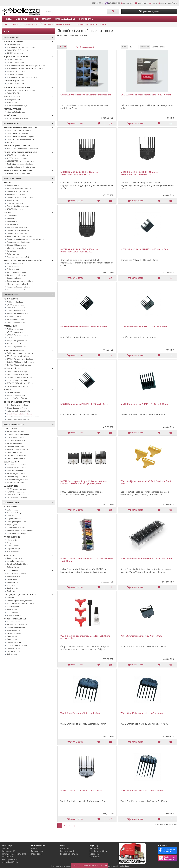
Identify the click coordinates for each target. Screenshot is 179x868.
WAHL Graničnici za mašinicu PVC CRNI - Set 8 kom (146, 558)
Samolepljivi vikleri (14, 576)
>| (74, 826)
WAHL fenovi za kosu (15, 302)
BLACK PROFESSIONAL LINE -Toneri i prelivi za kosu (27, 66)
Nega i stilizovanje (28, 179)
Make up (47, 19)
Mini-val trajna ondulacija (17, 248)
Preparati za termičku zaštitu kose (20, 197)
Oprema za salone (65, 19)
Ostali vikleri (11, 591)
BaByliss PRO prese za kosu (17, 341)
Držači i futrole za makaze (17, 498)
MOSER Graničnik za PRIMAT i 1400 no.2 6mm (84, 327)
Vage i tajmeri (12, 524)
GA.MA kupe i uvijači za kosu (18, 356)
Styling (29, 213)
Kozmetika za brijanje (15, 263)
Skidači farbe (29, 115)
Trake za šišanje (13, 546)
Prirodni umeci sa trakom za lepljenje (21, 136)
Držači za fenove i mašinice (17, 405)
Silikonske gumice (14, 615)
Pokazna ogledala (14, 651)
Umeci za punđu (13, 606)
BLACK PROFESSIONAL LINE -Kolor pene (22, 77)
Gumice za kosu (13, 612)
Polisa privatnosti (10, 859)
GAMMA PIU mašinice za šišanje (19, 377)
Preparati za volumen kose (17, 233)
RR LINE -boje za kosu (15, 53)
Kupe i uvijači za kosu (29, 350)
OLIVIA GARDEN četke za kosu (18, 435)
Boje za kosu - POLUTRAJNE (29, 57)
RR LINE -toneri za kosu (16, 71)
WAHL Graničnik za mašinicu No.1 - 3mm (141, 636)
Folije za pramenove (15, 519)
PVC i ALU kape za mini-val (17, 625)
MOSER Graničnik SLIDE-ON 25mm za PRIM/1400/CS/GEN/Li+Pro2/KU (79, 250)
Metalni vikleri (12, 582)
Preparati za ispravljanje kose (18, 242)
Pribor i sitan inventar (29, 619)
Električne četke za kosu (16, 396)
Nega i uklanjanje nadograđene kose (21, 167)
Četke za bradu (13, 266)
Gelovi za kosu (12, 221)
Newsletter (95, 857)
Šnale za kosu (12, 609)
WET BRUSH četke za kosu (17, 455)
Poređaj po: (145, 47)
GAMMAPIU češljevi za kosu (18, 480)
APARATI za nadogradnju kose (18, 173)
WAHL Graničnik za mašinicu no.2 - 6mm (81, 713)
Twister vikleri (12, 579)
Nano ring (11, 142)
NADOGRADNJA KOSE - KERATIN (29, 146)
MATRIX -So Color (13, 44)
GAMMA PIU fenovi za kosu (17, 308)
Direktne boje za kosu (29, 81)
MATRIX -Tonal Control (15, 63)
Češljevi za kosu (29, 462)
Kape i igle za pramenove (17, 522)
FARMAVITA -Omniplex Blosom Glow (21, 90)
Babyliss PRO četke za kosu (17, 449)
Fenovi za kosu (29, 299)
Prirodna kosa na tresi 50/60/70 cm (20, 130)
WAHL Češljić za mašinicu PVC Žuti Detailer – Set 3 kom (146, 482)
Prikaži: (125, 47)
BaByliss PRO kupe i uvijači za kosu (20, 362)
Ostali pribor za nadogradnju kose (20, 164)
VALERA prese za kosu (15, 344)
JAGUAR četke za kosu (15, 432)
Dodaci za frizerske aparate (57, 24)
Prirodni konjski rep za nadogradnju (20, 139)
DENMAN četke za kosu (16, 446)
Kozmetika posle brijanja (16, 272)
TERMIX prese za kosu (15, 338)
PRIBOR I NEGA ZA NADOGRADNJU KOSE (29, 152)
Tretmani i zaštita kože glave (18, 206)
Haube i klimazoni (14, 393)
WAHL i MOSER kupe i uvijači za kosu (21, 353)
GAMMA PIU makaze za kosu (18, 495)
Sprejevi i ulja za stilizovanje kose (20, 236)
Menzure (10, 516)
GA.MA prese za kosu (15, 332)
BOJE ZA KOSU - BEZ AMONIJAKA (29, 87)
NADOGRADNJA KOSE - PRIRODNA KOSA (29, 127)
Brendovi (64, 848)
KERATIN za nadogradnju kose (18, 155)
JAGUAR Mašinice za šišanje (18, 386)
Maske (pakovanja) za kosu (17, 191)
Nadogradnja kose (28, 124)
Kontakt (35, 848)
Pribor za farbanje (29, 507)
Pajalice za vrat (13, 552)
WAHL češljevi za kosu (15, 471)
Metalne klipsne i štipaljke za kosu (20, 601)
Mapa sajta (36, 854)
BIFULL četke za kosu (15, 444)
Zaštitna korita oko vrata (16, 628)
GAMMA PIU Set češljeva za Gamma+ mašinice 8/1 (86, 95)
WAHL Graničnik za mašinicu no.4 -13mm (81, 790)
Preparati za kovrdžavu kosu (18, 230)
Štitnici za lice (12, 637)
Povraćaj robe (38, 851)
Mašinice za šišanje (29, 368)
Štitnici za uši (12, 639)
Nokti (35, 19)
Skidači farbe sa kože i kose (17, 118)
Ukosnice (10, 598)
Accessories (29, 555)
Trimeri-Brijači (12, 540)
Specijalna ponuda (69, 854)
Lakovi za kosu (12, 216)
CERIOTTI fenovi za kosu (16, 311)
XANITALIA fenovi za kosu (17, 323)
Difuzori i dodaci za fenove (17, 408)
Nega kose (29, 182)
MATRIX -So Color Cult (15, 84)
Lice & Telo (22, 19)
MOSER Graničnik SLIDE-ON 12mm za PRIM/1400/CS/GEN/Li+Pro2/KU (79, 173)
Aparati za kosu (31, 24)
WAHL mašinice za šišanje (17, 371)
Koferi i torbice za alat (15, 558)
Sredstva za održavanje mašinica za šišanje (24, 417)
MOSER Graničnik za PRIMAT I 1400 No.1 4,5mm (145, 249)
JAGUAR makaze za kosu (16, 489)
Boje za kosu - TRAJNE (29, 41)
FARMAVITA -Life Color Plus (17, 50)
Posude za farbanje (14, 513)
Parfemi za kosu (13, 254)
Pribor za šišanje (29, 537)
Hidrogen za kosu (13, 100)
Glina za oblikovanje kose (17, 245)
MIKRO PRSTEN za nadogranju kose (20, 161)
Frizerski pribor (28, 503)
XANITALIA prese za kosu (16, 347)
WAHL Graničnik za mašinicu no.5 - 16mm (142, 790)
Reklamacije (8, 857)
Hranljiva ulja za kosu (15, 203)
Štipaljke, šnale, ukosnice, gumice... (29, 595)
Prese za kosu (29, 326)
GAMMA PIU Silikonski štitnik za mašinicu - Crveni (146, 95)
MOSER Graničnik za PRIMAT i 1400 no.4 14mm (84, 404)
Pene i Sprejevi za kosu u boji (18, 257)
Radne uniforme (13, 567)
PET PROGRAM (86, 19)
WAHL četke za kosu (15, 452)
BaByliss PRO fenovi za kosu (18, 314)
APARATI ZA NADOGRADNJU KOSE (29, 170)
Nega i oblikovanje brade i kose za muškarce (29, 260)
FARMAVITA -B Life (14, 93)
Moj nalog (94, 848)
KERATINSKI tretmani (15, 209)
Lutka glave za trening (15, 561)
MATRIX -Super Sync (15, 60)
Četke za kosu (29, 429)
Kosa (9, 19)
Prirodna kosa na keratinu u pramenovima (23, 149)
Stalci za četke (12, 654)
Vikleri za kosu (29, 570)
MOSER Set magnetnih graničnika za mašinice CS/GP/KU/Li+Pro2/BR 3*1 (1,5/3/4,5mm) (84, 482)
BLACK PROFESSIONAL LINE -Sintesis (21, 47)
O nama (6, 848)
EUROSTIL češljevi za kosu (17, 465)
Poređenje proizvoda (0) (85, 47)
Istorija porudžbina (98, 851)
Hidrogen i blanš (29, 97)
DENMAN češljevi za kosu (17, 476)
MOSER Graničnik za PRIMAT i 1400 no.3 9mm (144, 327)
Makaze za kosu (29, 486)
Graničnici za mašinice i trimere (91, 24)
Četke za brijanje (13, 269)
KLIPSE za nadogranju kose (17, 158)
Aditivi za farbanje (29, 109)
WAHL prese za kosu (15, 329)
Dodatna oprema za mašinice (18, 420)
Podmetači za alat (14, 648)
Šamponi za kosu (13, 185)
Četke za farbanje (14, 510)
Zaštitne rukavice (13, 622)
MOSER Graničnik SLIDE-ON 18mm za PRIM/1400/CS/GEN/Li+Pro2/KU (139, 173)
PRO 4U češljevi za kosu (16, 482)
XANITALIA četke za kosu (16, 458)
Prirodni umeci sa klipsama (17, 133)
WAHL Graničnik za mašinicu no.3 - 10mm (142, 713)
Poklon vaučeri (67, 851)
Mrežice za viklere (14, 633)
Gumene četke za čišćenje (17, 645)
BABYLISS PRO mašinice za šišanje (20, 383)
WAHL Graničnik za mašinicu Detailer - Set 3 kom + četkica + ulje (86, 637)
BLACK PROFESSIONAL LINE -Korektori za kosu (25, 68)
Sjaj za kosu (11, 251)
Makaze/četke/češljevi (28, 425)
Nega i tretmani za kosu (16, 194)
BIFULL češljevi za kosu (16, 474)
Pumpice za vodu (13, 543)
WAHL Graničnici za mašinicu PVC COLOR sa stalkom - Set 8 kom (87, 560)
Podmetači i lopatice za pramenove (20, 530)
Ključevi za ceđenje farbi (16, 527)
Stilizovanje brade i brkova (17, 275)
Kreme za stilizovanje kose (17, 227)
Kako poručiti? (9, 851)
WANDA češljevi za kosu (16, 468)
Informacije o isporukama (14, 854)
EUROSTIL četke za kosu (16, 441)
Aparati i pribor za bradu (16, 290)
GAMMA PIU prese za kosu (17, 335)
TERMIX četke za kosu (15, 438)
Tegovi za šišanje (13, 549)
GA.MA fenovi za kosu (15, 305)
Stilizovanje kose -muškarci (17, 284)
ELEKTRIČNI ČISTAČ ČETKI (17, 398)
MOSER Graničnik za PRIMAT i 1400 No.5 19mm (144, 404)
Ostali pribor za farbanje (16, 533)
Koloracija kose (28, 37)
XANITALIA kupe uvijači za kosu (19, 365)
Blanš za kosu (12, 102)
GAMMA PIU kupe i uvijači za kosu (20, 359)
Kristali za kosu (13, 200)
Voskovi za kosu (13, 224)
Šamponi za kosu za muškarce (18, 287)
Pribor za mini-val (13, 631)
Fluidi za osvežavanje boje (17, 105)
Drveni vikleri (12, 585)
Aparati (29, 390)
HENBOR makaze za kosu (17, 492)
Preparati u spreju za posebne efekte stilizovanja (26, 239)
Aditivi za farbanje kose (16, 112)
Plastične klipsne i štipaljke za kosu (20, 603)
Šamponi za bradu (14, 278)
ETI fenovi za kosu (14, 317)
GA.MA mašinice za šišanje (17, 380)
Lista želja (94, 854)
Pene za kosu (12, 218)
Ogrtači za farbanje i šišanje (18, 564)
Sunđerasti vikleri (13, 588)
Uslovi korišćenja (10, 862)
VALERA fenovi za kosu (15, 319)
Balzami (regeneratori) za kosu (19, 188)
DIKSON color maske (15, 74)
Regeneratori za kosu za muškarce (20, 281)
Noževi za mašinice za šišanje (18, 411)
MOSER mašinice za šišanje (17, 374)
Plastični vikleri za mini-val (17, 573)
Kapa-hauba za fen (14, 642)
